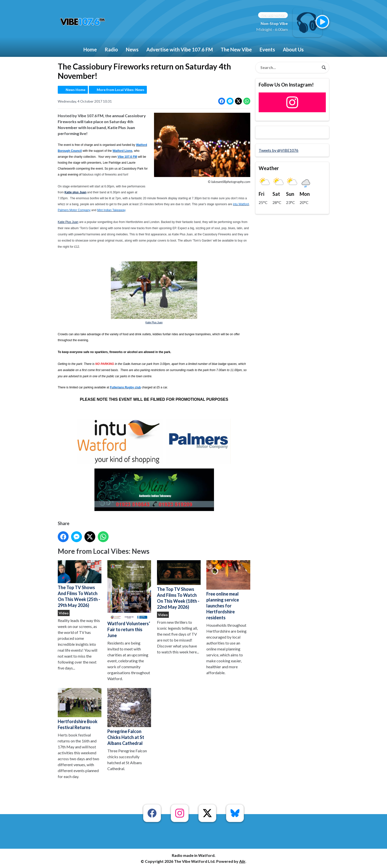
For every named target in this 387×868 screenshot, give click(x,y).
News (132, 49)
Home (90, 49)
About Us (293, 49)
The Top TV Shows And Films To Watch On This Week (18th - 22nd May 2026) (179, 585)
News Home (76, 90)
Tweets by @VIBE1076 (279, 150)
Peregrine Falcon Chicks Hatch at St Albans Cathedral (129, 717)
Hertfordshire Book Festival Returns (80, 709)
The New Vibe (236, 49)
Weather (269, 168)
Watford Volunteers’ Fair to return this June (129, 599)
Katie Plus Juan (68, 222)
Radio (111, 49)
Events (267, 49)
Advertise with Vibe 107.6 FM (180, 49)
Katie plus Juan (75, 192)
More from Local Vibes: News (121, 90)
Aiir (242, 861)
